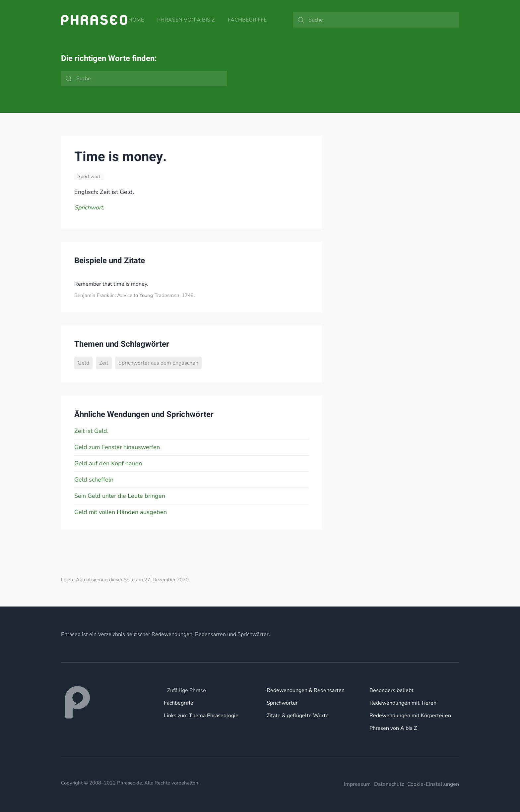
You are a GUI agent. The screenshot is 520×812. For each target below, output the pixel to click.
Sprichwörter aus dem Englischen (158, 363)
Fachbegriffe (247, 20)
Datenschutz (389, 784)
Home (136, 20)
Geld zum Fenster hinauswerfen (117, 447)
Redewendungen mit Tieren (403, 703)
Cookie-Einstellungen (433, 784)
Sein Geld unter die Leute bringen (120, 496)
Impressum (357, 784)
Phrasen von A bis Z (186, 20)
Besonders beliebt (391, 690)
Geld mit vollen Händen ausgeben (121, 512)
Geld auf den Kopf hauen (108, 463)
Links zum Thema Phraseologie (201, 716)
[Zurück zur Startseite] (94, 20)
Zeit (104, 363)
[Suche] (376, 20)
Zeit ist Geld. (91, 431)
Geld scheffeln (94, 480)
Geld (83, 363)
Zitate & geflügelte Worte (298, 716)
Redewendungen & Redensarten (306, 690)
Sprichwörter (282, 703)
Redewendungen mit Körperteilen (410, 716)
